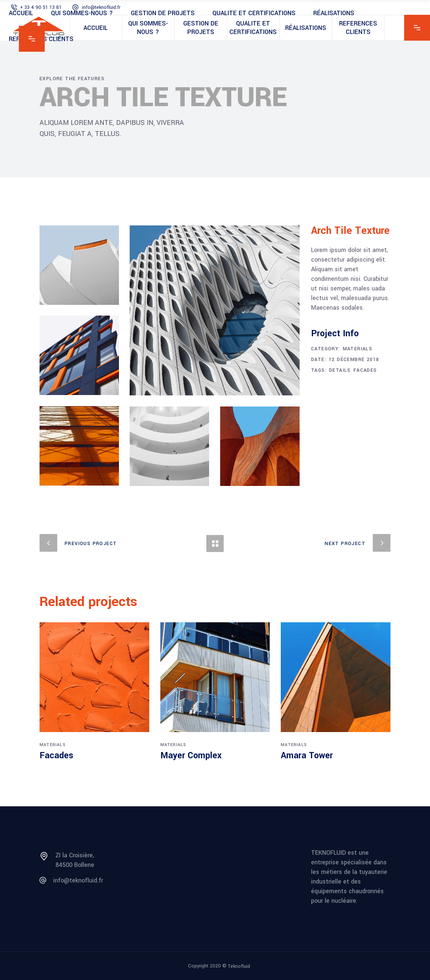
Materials (358, 349)
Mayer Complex (191, 756)
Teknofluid (239, 966)
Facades (365, 370)
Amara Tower (307, 756)
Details (340, 370)
